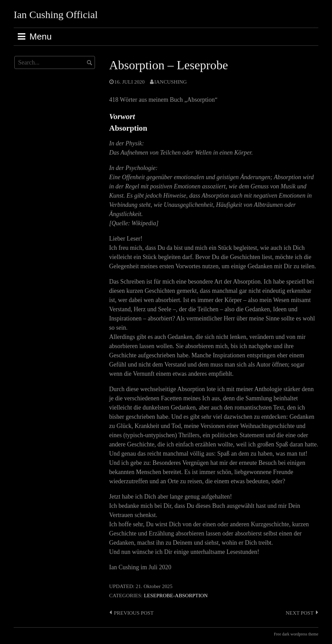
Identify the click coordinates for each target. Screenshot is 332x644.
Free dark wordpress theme (296, 634)
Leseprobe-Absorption (176, 595)
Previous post (134, 613)
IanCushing (171, 82)
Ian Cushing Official (56, 15)
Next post (300, 613)
